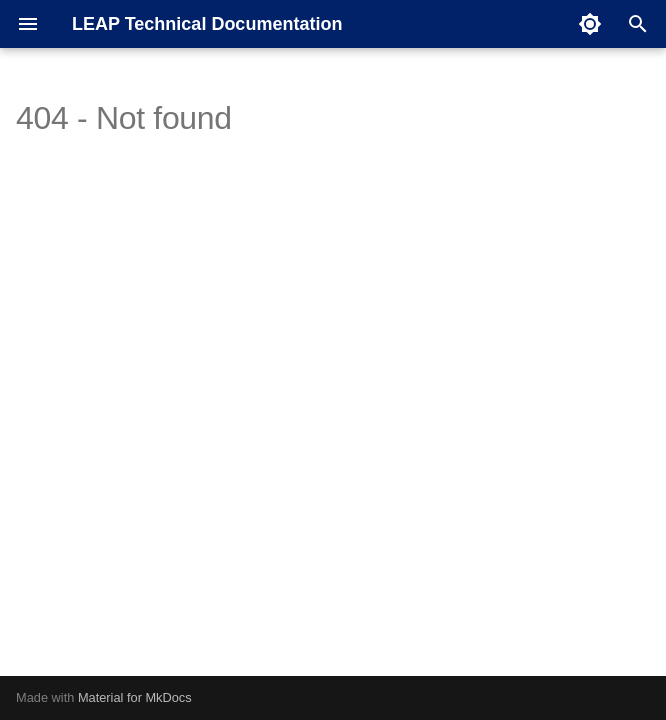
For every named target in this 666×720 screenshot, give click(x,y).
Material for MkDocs (135, 697)
